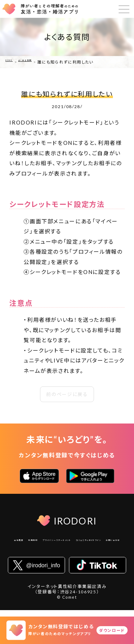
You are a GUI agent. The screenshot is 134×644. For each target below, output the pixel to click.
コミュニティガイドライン (50, 550)
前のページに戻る (67, 394)
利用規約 (48, 541)
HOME (13, 62)
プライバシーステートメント (91, 541)
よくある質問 (38, 62)
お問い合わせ (95, 550)
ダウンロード (112, 630)
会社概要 (24, 541)
